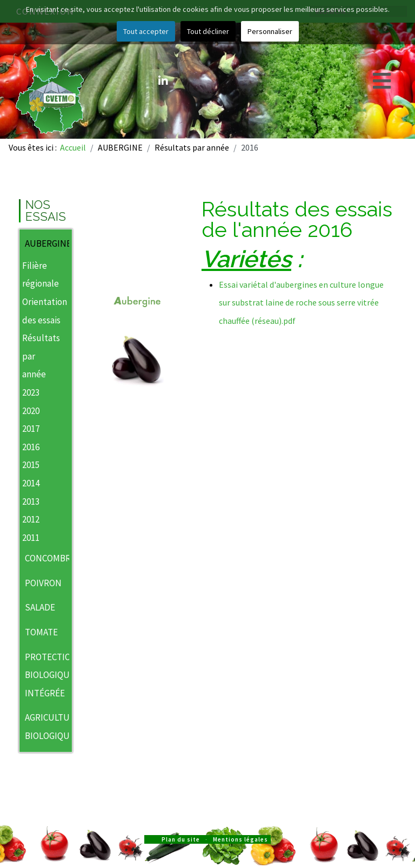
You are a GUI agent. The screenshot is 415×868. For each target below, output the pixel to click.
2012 (31, 519)
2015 (31, 465)
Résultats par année (40, 356)
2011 (31, 538)
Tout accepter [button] (146, 31)
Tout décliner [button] (208, 31)
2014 (31, 483)
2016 (31, 447)
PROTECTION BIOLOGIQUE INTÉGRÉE (42, 675)
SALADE (40, 607)
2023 (31, 392)
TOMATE (41, 632)
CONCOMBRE (42, 558)
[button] (64, 245)
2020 (31, 411)
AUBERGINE (42, 243)
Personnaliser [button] (270, 31)
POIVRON (42, 583)
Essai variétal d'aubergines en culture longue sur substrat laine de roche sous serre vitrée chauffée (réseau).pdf (301, 303)
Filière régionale (41, 275)
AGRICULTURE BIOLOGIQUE (42, 727)
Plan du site (181, 839)
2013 (31, 501)
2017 (31, 429)
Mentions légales (240, 839)
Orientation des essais (45, 311)
